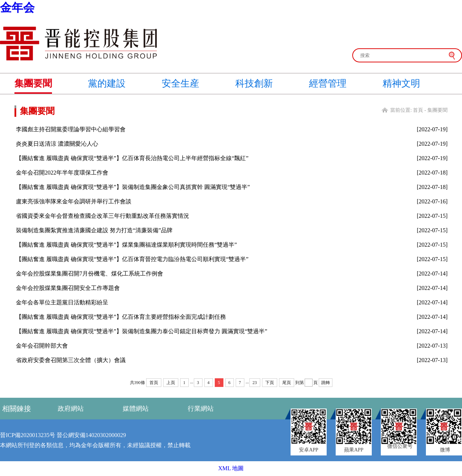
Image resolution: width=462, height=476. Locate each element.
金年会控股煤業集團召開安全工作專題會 (68, 288)
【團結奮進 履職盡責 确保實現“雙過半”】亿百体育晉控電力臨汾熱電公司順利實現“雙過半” (132, 259)
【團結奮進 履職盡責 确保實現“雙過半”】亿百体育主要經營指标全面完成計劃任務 (121, 317)
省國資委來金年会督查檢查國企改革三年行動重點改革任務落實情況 (103, 216)
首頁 (418, 110)
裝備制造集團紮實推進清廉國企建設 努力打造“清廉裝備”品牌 (94, 230)
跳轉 (326, 383)
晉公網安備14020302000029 (91, 435)
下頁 (270, 383)
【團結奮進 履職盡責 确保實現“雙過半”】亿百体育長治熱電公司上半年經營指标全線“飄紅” (132, 158)
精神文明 (401, 83)
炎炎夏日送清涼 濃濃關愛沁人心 (57, 144)
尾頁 (287, 383)
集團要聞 (33, 83)
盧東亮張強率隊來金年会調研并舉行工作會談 (74, 201)
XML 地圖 (231, 468)
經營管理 (328, 83)
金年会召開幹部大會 (42, 346)
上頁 (171, 383)
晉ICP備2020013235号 (28, 435)
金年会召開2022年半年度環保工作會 (62, 173)
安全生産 (180, 83)
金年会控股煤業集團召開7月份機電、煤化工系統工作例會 (90, 274)
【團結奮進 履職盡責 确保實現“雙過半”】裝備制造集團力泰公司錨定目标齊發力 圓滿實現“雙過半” (141, 331)
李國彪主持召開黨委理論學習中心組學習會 (71, 129)
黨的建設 (107, 83)
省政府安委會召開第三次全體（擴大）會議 (71, 360)
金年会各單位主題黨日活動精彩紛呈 (62, 302)
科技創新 (254, 83)
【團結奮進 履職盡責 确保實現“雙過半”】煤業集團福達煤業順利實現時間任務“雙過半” (126, 245)
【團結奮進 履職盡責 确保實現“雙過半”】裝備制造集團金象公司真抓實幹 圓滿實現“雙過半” (133, 187)
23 (255, 383)
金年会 (17, 8)
